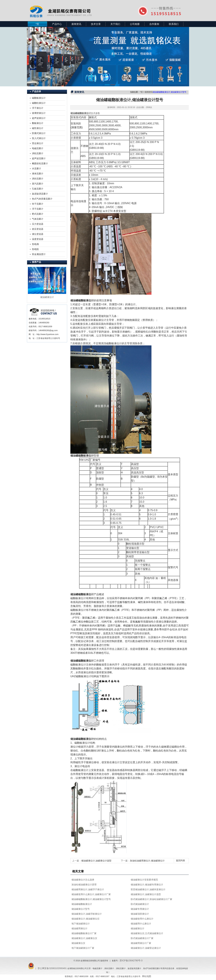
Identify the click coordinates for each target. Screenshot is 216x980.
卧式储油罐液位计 (140, 904)
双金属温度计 (39, 254)
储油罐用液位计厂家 (141, 943)
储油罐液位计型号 (81, 909)
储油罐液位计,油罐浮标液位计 (87, 914)
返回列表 (180, 861)
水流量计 (36, 168)
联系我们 (174, 24)
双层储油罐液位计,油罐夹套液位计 (148, 889)
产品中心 (57, 24)
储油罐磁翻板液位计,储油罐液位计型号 (91, 899)
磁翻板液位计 (39, 98)
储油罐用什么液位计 (141, 924)
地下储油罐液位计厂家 (83, 948)
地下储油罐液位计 (81, 924)
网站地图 (147, 976)
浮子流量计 (38, 209)
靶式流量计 (38, 214)
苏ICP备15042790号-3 (131, 960)
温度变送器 (38, 239)
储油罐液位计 (138, 928)
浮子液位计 (38, 108)
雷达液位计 (38, 143)
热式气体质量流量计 (42, 199)
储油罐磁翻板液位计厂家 (84, 933)
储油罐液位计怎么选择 (83, 880)
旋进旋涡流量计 (40, 194)
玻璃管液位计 (39, 113)
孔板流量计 (38, 189)
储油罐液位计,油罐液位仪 (84, 938)
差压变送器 (38, 229)
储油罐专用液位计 (140, 909)
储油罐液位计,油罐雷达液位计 (146, 948)
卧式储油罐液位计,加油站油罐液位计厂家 (151, 899)
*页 (37, 24)
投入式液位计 (39, 138)
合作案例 (154, 24)
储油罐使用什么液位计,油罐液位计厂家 (91, 894)
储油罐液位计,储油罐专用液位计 (147, 885)
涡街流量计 (38, 179)
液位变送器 (38, 234)
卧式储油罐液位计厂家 (142, 938)
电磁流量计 (38, 148)
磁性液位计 (38, 128)
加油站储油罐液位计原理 (84, 885)
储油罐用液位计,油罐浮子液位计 (88, 889)
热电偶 (35, 244)
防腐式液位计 (39, 133)
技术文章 (96, 24)
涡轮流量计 (38, 153)
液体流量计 (38, 174)
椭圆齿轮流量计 (40, 163)
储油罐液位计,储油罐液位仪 (85, 919)
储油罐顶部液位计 (140, 914)
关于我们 (115, 24)
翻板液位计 (38, 123)
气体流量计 (38, 219)
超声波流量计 (39, 158)
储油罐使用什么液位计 (142, 919)
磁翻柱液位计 (39, 103)
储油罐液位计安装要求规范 (144, 880)
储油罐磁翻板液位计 (82, 904)
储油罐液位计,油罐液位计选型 (96, 861)
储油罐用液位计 (79, 928)
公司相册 (135, 24)
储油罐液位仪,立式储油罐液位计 (147, 933)
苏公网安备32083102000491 (52, 968)
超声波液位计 (39, 118)
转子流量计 (38, 204)
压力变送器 (38, 224)
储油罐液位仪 (78, 943)
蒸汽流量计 (38, 184)
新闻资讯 (76, 24)
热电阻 (35, 249)
